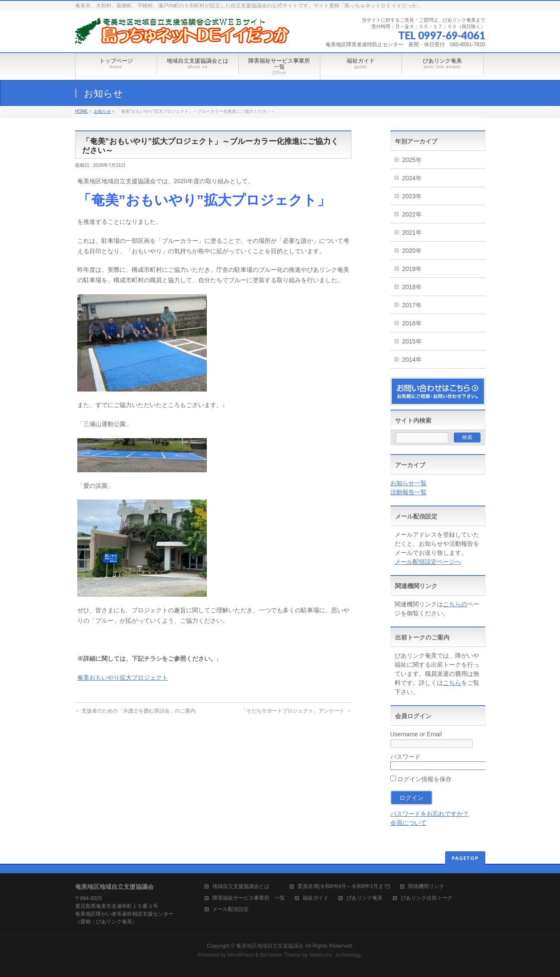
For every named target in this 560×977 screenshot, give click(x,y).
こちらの (455, 604)
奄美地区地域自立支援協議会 (270, 946)
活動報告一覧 (408, 492)
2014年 (412, 360)
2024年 (412, 178)
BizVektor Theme (280, 955)
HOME (82, 111)
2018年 (412, 287)
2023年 (412, 196)
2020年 (412, 251)
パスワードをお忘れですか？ (430, 814)
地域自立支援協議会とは (246, 886)
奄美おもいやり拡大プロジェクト (123, 678)
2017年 (412, 305)
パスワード (405, 757)
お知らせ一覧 (408, 483)
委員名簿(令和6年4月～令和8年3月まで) (344, 886)
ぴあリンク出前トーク (427, 898)
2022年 (412, 214)
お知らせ (102, 111)
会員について (408, 823)
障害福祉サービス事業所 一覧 (249, 898)
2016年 (412, 323)
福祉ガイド (316, 898)
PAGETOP (465, 858)
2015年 (412, 341)
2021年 (412, 232)
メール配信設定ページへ (428, 562)
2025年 (412, 160)
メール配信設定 (231, 909)
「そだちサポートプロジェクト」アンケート (296, 711)
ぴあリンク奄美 (364, 898)
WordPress (241, 955)
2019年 (412, 269)
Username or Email (416, 734)
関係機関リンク (426, 886)
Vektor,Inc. (322, 955)
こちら (452, 683)
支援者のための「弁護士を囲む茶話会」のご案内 (135, 711)
